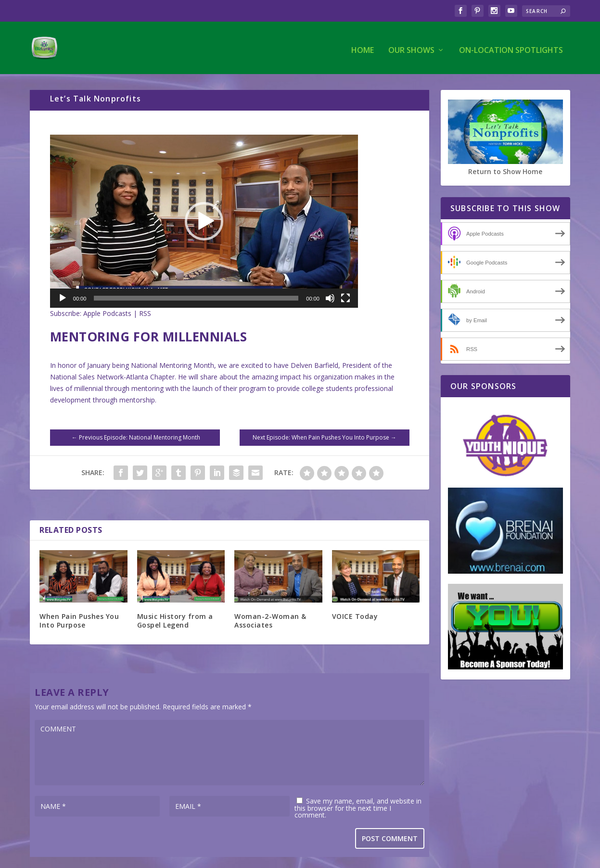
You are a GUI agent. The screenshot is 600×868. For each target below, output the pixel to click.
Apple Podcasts (107, 313)
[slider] (196, 298)
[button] (204, 221)
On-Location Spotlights (511, 46)
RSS (145, 313)
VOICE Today (355, 616)
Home (363, 46)
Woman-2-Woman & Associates (270, 620)
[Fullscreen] (345, 298)
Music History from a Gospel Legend (175, 620)
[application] (204, 221)
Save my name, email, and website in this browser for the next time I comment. (358, 807)
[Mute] (330, 298)
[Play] (63, 298)
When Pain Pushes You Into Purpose (79, 620)
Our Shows (411, 46)
